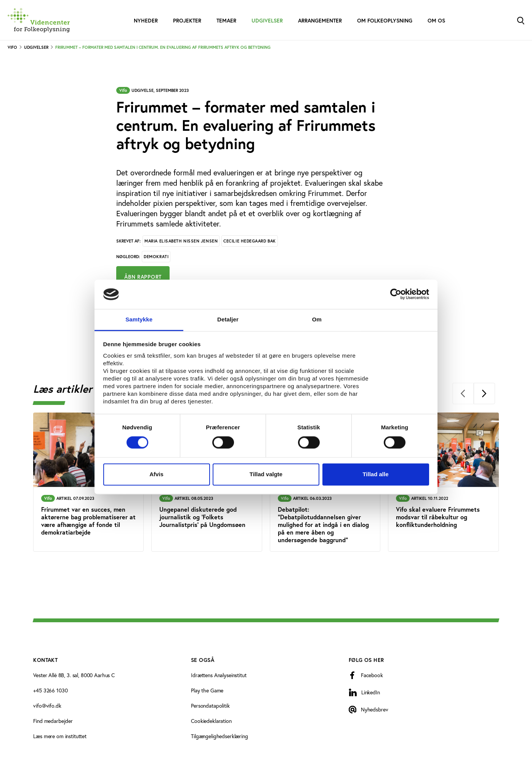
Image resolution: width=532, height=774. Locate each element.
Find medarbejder (53, 721)
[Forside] (39, 20)
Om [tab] (317, 319)
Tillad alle (375, 474)
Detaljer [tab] (228, 319)
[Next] (484, 393)
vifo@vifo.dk (47, 706)
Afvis (156, 474)
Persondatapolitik (210, 706)
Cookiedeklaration (211, 721)
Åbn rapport (143, 277)
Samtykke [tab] (139, 319)
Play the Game (207, 690)
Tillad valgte (266, 474)
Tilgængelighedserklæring (220, 736)
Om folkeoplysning (385, 21)
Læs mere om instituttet (60, 736)
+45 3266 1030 (50, 690)
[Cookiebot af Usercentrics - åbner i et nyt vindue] (396, 294)
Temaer (226, 21)
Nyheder (146, 21)
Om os (436, 21)
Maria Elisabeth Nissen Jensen (181, 241)
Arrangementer (320, 21)
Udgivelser (267, 21)
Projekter (187, 21)
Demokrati (156, 257)
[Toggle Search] (521, 20)
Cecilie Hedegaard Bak (250, 241)
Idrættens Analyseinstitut (219, 675)
